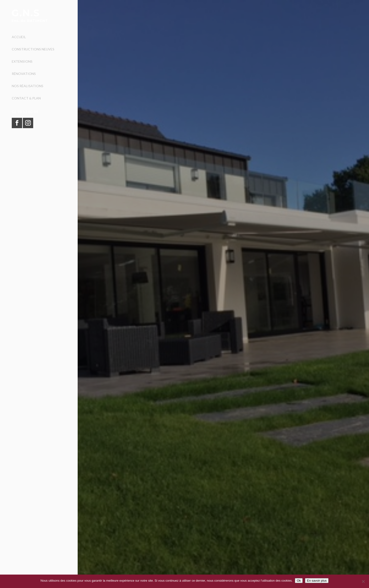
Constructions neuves (33, 49)
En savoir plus (317, 581)
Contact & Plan (26, 98)
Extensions (22, 62)
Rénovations (24, 74)
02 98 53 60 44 (25, 112)
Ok (299, 581)
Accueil (19, 37)
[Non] (363, 581)
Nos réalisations (28, 86)
